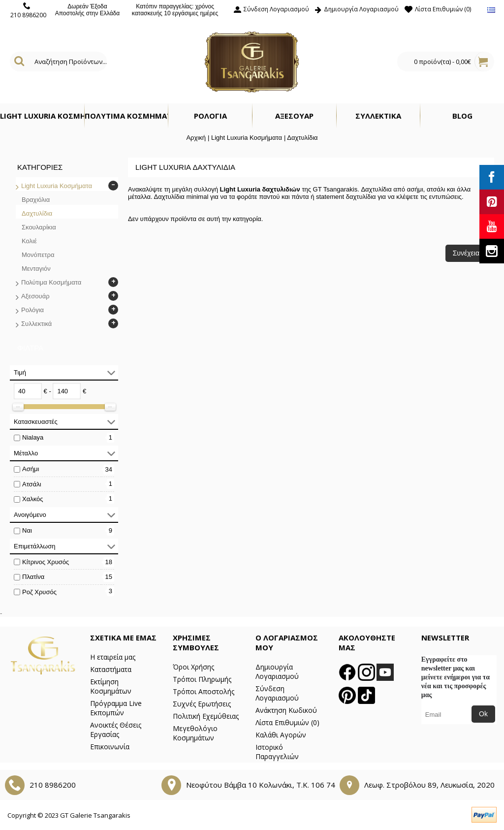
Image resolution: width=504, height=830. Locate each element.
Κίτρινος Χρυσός (46, 562)
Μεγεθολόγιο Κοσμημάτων (195, 733)
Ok (483, 714)
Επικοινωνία (110, 747)
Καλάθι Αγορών (281, 735)
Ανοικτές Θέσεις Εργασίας (116, 730)
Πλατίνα (33, 577)
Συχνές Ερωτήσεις (202, 704)
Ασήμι (31, 469)
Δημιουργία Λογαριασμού (277, 671)
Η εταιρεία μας (113, 657)
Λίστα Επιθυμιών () (287, 722)
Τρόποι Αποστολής (204, 691)
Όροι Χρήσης (193, 667)
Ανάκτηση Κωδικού (286, 710)
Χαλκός (33, 499)
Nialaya (33, 437)
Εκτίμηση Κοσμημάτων (111, 686)
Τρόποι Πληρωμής (202, 679)
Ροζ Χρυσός (39, 592)
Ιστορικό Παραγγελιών (277, 752)
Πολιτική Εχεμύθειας (206, 716)
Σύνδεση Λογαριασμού (277, 693)
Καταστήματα (111, 669)
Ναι (27, 530)
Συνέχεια (466, 253)
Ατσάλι (32, 484)
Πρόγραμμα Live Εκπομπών (116, 708)
